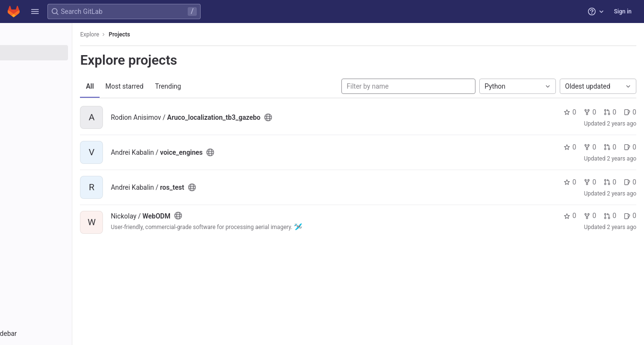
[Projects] (61, 53)
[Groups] (61, 69)
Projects (170, 34)
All (140, 86)
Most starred (175, 86)
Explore (140, 34)
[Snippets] (61, 100)
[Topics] (61, 84)
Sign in (623, 11)
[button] (35, 11)
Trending (218, 86)
